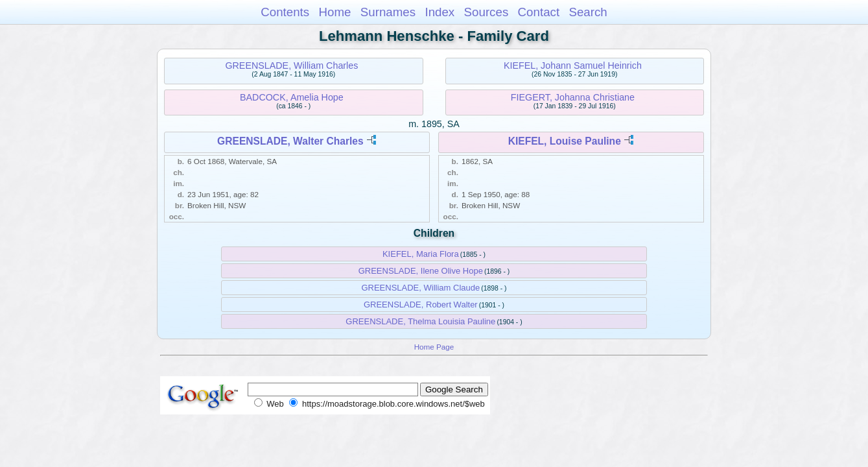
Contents (285, 12)
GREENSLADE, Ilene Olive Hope (421, 271)
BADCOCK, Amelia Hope (292, 97)
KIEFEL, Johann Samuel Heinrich (573, 66)
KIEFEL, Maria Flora (421, 254)
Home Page (434, 347)
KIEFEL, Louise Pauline (565, 141)
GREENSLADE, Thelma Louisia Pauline (420, 321)
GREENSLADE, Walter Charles (290, 141)
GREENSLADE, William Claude (420, 288)
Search (588, 12)
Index (440, 12)
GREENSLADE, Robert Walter (421, 305)
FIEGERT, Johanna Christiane (573, 97)
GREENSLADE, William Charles (291, 66)
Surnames (388, 12)
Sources (487, 12)
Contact (539, 12)
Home (334, 12)
